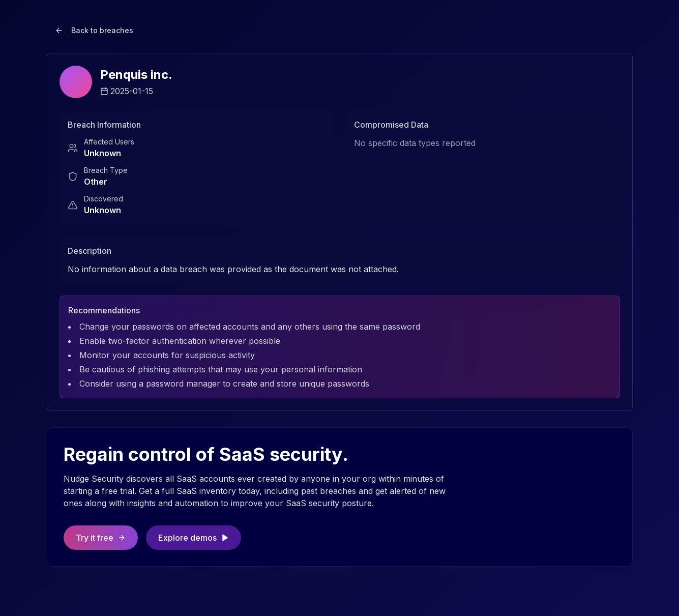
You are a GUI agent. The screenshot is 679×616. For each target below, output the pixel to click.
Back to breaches (94, 30)
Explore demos (194, 538)
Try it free (101, 538)
